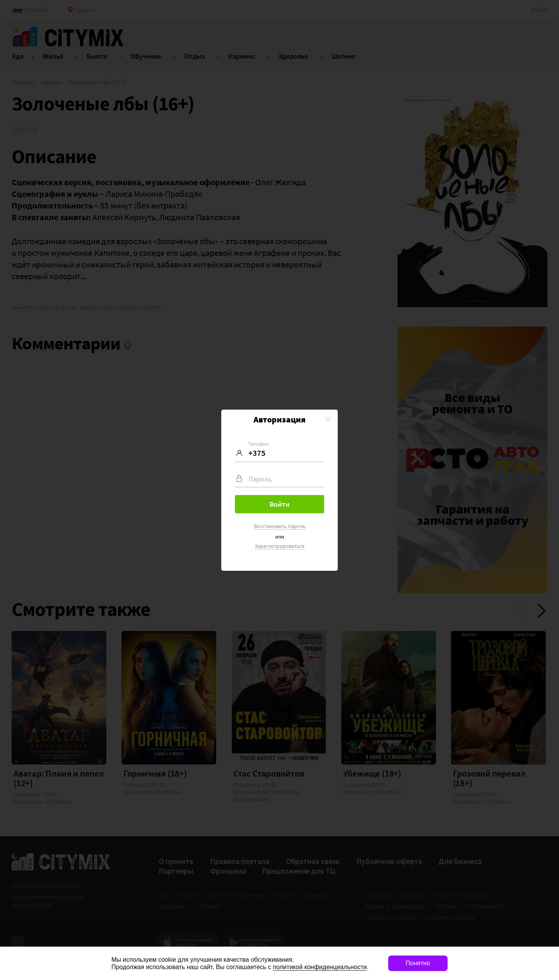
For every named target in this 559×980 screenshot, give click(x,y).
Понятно (418, 963)
